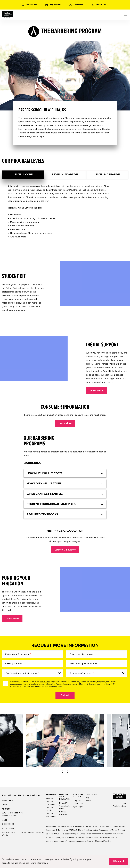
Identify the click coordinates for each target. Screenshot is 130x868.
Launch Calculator (65, 550)
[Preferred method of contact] (32, 673)
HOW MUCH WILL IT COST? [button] (45, 473)
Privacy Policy (45, 682)
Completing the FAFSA (65, 807)
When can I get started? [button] (45, 494)
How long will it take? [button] (44, 484)
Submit (65, 695)
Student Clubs (78, 804)
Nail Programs (51, 816)
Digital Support (78, 807)
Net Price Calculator (63, 813)
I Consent (119, 861)
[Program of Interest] (97, 673)
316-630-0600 (8, 824)
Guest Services (91, 795)
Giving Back (77, 801)
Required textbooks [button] (42, 514)
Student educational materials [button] (51, 504)
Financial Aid (64, 803)
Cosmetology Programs (51, 806)
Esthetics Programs (49, 812)
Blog (88, 798)
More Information (39, 863)
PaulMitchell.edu (120, 806)
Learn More (96, 391)
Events (88, 801)
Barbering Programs (49, 800)
